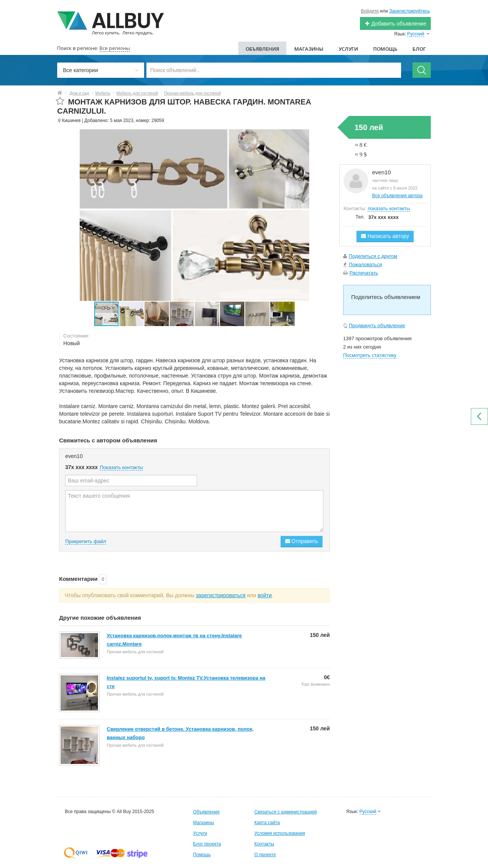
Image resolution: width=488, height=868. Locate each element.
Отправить (302, 541)
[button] (132, 314)
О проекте (265, 855)
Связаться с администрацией (286, 812)
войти (265, 595)
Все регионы (115, 48)
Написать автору (385, 236)
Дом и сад (79, 93)
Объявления (262, 49)
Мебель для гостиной (137, 93)
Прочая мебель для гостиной (193, 93)
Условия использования (280, 833)
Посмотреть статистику (370, 355)
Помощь (385, 49)
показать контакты (389, 208)
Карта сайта (267, 823)
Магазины (309, 49)
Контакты (264, 844)
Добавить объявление (395, 24)
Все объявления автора (397, 196)
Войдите (370, 11)
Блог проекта (207, 844)
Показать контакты (121, 467)
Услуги (348, 49)
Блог (419, 49)
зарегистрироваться (221, 595)
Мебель (103, 93)
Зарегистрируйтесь (410, 11)
